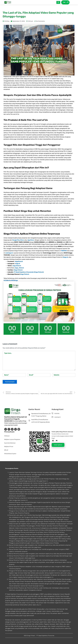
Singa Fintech (18, 270)
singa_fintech (19, 268)
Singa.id (65, 257)
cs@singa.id (9, 253)
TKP (65, 2)
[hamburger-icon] (58, 2)
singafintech (19, 261)
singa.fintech (17, 266)
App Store (31, 240)
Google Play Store (18, 240)
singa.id (17, 264)
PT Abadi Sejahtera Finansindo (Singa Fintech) (29, 272)
